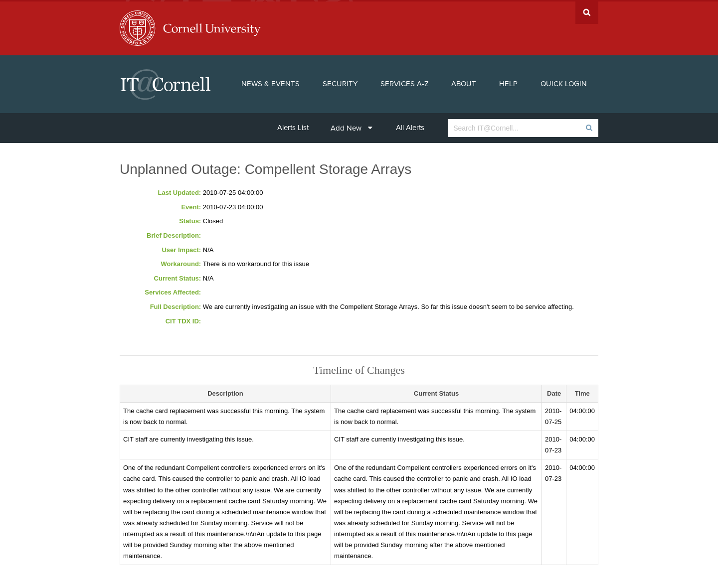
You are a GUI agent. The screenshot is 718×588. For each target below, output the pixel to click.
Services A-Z (405, 83)
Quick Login (564, 83)
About (464, 83)
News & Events (270, 83)
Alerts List (293, 126)
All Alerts (410, 126)
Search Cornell (587, 11)
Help (508, 83)
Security (340, 83)
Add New (352, 127)
